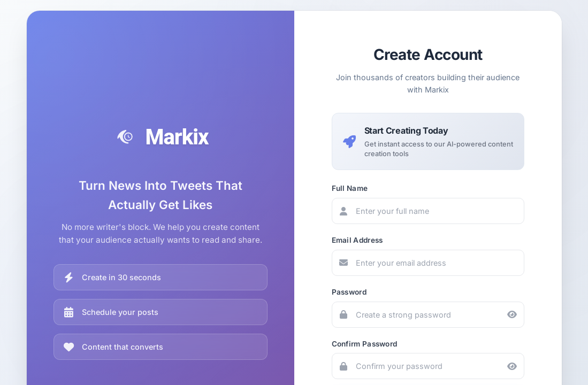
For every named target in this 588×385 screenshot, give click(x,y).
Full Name (350, 188)
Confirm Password (365, 344)
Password (349, 292)
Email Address (357, 240)
